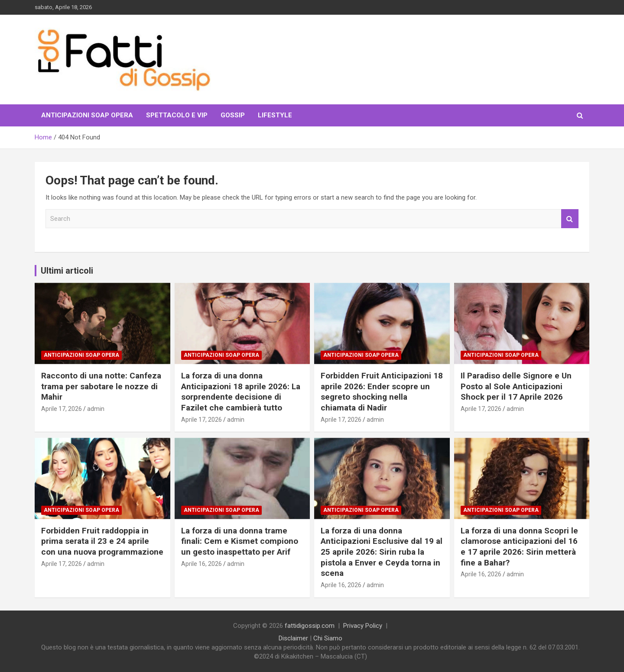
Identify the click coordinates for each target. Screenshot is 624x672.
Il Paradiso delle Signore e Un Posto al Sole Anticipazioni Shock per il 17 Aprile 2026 (516, 386)
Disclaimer (293, 638)
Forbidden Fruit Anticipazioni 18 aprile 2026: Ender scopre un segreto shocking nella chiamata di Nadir (382, 392)
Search (570, 219)
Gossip (233, 115)
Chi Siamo (328, 638)
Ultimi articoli (67, 271)
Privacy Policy (363, 626)
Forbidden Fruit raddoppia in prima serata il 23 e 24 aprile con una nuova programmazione (102, 541)
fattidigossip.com (310, 626)
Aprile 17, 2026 (62, 409)
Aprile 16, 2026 (201, 564)
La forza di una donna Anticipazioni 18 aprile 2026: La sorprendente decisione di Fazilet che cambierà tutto (241, 392)
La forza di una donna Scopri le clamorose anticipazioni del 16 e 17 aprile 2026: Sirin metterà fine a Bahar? (519, 547)
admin (96, 409)
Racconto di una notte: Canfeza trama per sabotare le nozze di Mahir (101, 386)
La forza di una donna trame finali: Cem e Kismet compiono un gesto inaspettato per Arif (240, 541)
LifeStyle (275, 115)
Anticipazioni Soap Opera (87, 115)
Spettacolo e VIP (177, 115)
